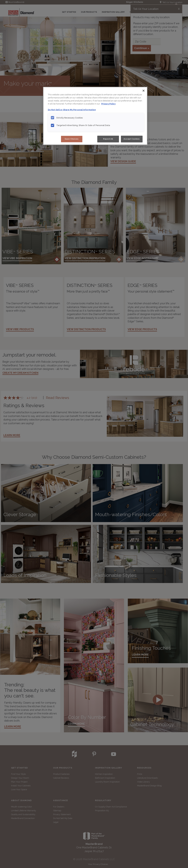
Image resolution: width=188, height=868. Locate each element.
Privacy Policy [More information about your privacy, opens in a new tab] (108, 104)
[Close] (144, 91)
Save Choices (72, 139)
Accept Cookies (132, 139)
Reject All (108, 139)
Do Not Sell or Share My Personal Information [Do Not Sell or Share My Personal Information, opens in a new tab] (72, 110)
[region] (95, 116)
